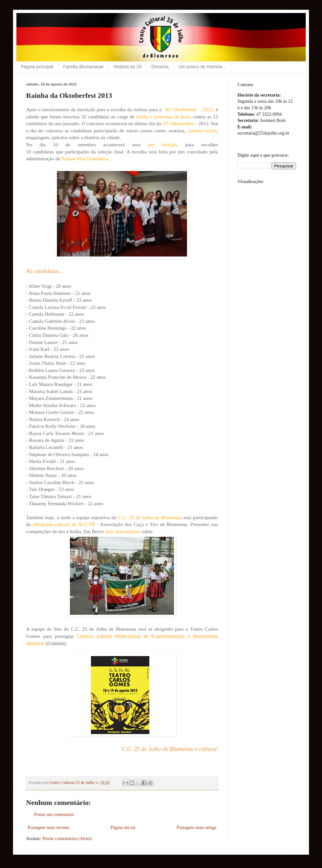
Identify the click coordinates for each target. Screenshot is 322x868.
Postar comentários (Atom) (67, 839)
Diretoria (160, 67)
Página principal (37, 67)
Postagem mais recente (48, 828)
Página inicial (123, 828)
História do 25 (127, 67)
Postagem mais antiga (196, 828)
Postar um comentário (54, 815)
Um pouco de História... (202, 67)
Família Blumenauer (83, 67)
